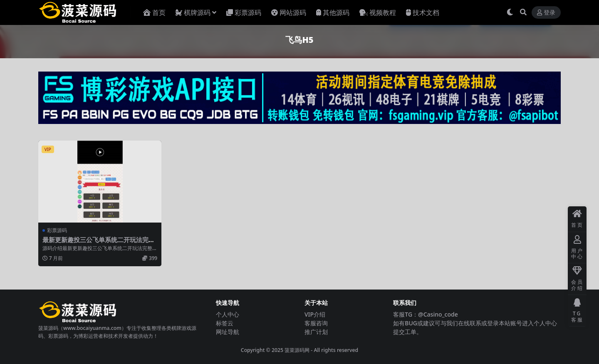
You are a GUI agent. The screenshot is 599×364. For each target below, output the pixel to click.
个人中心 (228, 314)
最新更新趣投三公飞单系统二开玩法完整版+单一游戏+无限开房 (99, 243)
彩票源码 (57, 230)
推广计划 (316, 332)
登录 (546, 13)
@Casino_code (438, 314)
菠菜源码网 (297, 350)
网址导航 (228, 332)
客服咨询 (316, 323)
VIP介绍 (315, 314)
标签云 (225, 323)
